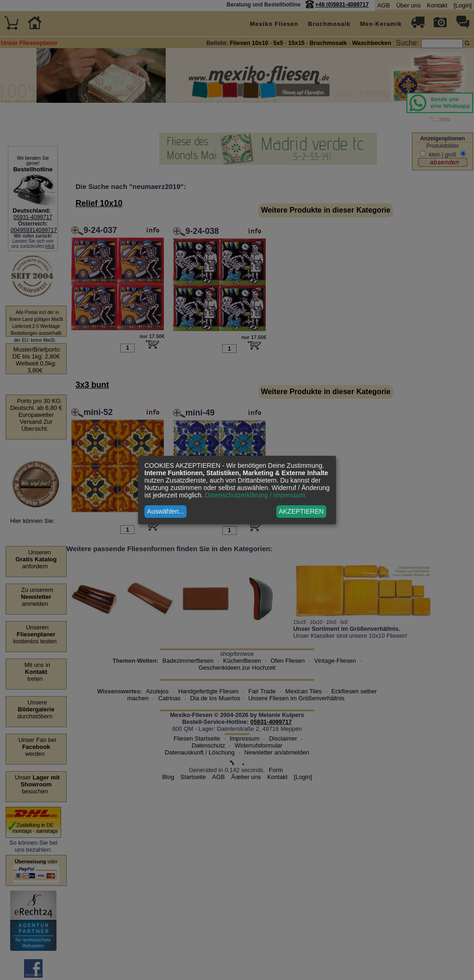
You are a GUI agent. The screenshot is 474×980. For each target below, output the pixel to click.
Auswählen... (166, 511)
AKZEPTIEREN (301, 511)
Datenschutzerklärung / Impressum (255, 495)
